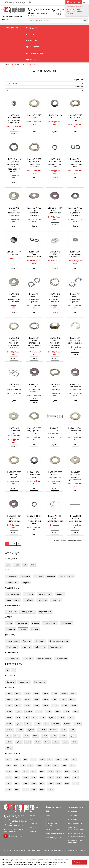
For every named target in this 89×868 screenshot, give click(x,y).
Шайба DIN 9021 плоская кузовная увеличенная (14, 432)
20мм (46, 694)
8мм (54, 700)
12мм (18, 694)
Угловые (35, 629)
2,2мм (61, 718)
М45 (59, 778)
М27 (59, 772)
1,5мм (73, 736)
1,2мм (63, 736)
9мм (8, 736)
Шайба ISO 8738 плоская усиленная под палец (34, 520)
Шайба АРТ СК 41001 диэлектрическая (55, 518)
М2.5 (33, 759)
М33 (9, 778)
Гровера (60, 594)
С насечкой (42, 600)
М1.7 (17, 759)
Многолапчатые (13, 600)
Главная (6, 65)
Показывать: (80, 87)
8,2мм (52, 718)
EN (25, 565)
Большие (10, 682)
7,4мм (38, 724)
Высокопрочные (45, 594)
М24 (34, 772)
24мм (55, 694)
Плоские (36, 623)
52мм (45, 736)
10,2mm (31, 730)
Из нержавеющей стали (59, 641)
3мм (75, 712)
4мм (18, 718)
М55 (17, 784)
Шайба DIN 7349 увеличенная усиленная (34, 388)
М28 (67, 772)
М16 (64, 766)
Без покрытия (61, 659)
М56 (25, 784)
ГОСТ (17, 565)
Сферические (22, 623)
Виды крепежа (53, 807)
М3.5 (58, 759)
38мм (36, 700)
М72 (75, 784)
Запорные (51, 576)
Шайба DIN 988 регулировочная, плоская (35, 431)
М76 (17, 790)
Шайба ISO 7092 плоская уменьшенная (55, 475)
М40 (42, 778)
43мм (17, 736)
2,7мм (9, 724)
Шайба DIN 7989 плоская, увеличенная (75, 387)
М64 (42, 784)
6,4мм (9, 712)
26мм (64, 694)
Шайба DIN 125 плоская (34, 116)
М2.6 (42, 759)
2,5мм (71, 718)
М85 (34, 790)
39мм (56, 742)
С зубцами (29, 600)
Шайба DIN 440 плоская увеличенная (55, 210)
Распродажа (32, 28)
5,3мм (74, 706)
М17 (72, 766)
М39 (34, 778)
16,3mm (42, 730)
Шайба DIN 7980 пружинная (55, 387)
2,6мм (28, 742)
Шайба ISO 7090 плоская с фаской (14, 475)
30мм (9, 700)
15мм (9, 706)
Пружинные (11, 576)
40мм (46, 700)
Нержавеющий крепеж (55, 838)
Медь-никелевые (44, 659)
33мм (38, 742)
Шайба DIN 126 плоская (55, 116)
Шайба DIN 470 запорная (14, 253)
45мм (74, 742)
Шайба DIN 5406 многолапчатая (34, 254)
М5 (74, 759)
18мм (57, 712)
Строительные (45, 612)
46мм (26, 736)
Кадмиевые (28, 659)
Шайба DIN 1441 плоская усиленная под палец (75, 163)
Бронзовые (40, 641)
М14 (47, 766)
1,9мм (9, 742)
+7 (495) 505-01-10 (41, 9)
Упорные (26, 582)
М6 (8, 766)
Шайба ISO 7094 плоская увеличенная (14, 518)
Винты (33, 815)
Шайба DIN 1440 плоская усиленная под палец (55, 163)
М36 (25, 778)
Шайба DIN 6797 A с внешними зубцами (34, 298)
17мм (72, 700)
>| (19, 544)
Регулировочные (28, 612)
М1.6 (9, 759)
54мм (54, 736)
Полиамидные (56, 647)
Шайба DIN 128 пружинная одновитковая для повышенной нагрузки (14, 165)
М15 (56, 766)
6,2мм (39, 712)
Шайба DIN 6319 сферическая (55, 254)
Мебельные (11, 612)
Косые (9, 623)
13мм (63, 700)
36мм (47, 742)
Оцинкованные (13, 659)
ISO (33, 565)
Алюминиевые (12, 641)
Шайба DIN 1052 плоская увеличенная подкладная (14, 119)
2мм (46, 724)
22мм (67, 712)
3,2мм (55, 706)
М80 (25, 790)
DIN (8, 565)
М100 (51, 790)
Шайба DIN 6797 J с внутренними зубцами (55, 298)
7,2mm (10, 730)
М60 (34, 784)
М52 (9, 784)
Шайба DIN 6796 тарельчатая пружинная (14, 298)
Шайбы (18, 65)
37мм (72, 730)
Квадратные (66, 623)
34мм (63, 730)
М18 (9, 772)
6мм (35, 718)
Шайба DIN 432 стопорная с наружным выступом (34, 212)
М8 (23, 766)
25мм (46, 706)
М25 (42, 772)
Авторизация (73, 811)
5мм (26, 718)
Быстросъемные (13, 594)
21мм (27, 706)
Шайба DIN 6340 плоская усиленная (75, 254)
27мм (48, 712)
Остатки (30, 34)
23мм (36, 706)
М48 (67, 778)
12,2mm (53, 730)
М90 (42, 790)
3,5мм (9, 718)
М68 (59, 784)
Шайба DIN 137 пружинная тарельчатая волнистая (34, 163)
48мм (9, 748)
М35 (17, 778)
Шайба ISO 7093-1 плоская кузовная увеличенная (75, 476)
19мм (18, 706)
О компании (33, 40)
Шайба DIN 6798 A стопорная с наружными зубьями (14, 343)
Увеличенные (24, 682)
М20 (17, 772)
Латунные (27, 641)
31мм (28, 724)
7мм (43, 718)
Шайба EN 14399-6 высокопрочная (55, 431)
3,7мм (19, 724)
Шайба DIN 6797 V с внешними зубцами (75, 298)
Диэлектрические (67, 576)
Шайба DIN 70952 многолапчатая (14, 387)
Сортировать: (79, 80)
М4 (66, 759)
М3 (50, 759)
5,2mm (67, 724)
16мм (36, 694)
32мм (18, 700)
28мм (73, 694)
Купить (14, 133)
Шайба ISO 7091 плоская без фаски (34, 475)
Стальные (26, 647)
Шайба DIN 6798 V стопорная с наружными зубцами (55, 343)
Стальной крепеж (53, 830)
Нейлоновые (40, 647)
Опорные (38, 576)
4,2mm (77, 724)
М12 (39, 766)
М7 (15, 766)
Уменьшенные (40, 682)
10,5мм (29, 712)
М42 (50, 778)
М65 (50, 784)
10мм (9, 694)
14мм (27, 694)
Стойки (33, 827)
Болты (33, 811)
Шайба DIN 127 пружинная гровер (75, 118)
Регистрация (72, 815)
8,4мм (19, 712)
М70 (67, 784)
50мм (35, 736)
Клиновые (11, 629)
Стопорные (25, 576)
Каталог (34, 807)
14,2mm (56, 724)
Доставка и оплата (35, 53)
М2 (25, 759)
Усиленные (56, 600)
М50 (75, 778)
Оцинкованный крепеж (55, 834)
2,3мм (19, 742)
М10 (31, 766)
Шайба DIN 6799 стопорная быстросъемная (75, 340)
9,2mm (20, 730)
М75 (9, 790)
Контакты (31, 59)
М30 (75, 772)
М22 (25, 772)
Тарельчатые (12, 582)
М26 (50, 772)
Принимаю (79, 862)
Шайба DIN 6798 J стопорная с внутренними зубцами (34, 343)
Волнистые (29, 594)
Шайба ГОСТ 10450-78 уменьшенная (75, 518)
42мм (65, 742)
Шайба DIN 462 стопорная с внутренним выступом (75, 212)
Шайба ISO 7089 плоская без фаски (75, 431)
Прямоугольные (50, 623)
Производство (33, 47)
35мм (27, 700)
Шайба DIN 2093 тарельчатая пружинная (14, 212)
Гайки (32, 819)
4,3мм (65, 706)
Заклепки (34, 823)
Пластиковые (12, 647)
